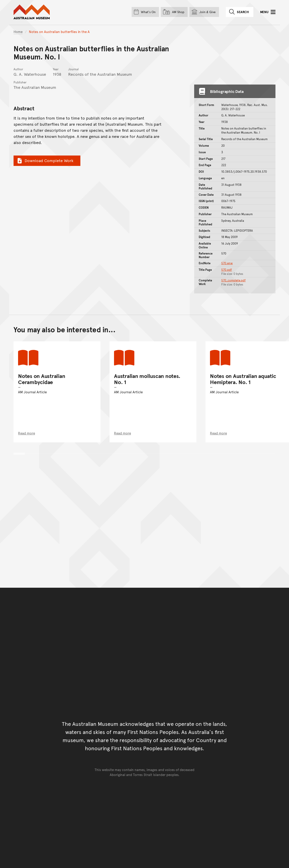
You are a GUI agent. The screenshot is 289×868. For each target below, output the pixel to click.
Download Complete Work (45, 160)
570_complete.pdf (233, 280)
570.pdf (227, 270)
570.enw (227, 263)
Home (18, 32)
